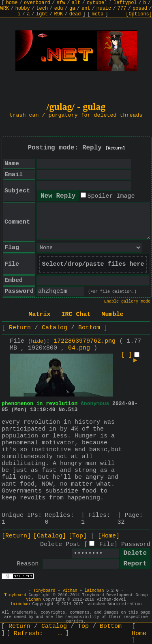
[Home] (109, 536)
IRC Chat (76, 315)
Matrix (39, 315)
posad (140, 9)
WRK (5, 9)
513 (73, 410)
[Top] (78, 536)
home (12, 3)
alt (76, 3)
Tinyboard (44, 591)
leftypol (125, 3)
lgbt (42, 14)
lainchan (94, 591)
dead (75, 14)
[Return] (116, 148)
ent (86, 9)
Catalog (55, 328)
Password (136, 545)
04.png (79, 348)
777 (122, 9)
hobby (23, 9)
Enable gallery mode (127, 302)
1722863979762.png (85, 341)
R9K (58, 14)
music (104, 9)
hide (37, 341)
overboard (37, 3)
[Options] (139, 14)
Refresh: (38, 634)
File (107, 545)
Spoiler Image (111, 196)
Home (139, 634)
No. (63, 410)
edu (59, 9)
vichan (70, 591)
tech (42, 9)
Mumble (113, 315)
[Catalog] (50, 536)
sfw (61, 3)
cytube (95, 3)
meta (98, 14)
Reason (28, 564)
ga (72, 9)
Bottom (89, 328)
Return (20, 328)
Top (83, 626)
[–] (127, 355)
